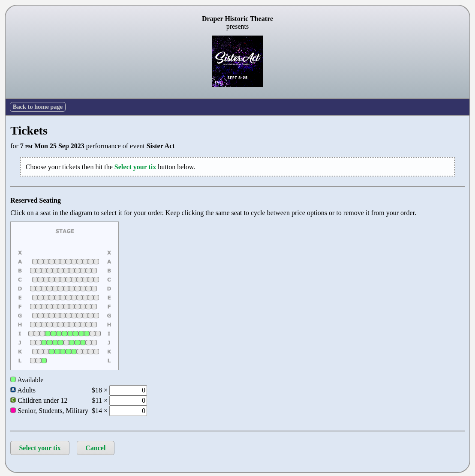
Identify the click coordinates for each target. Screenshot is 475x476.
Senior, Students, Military (49, 411)
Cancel (95, 448)
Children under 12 (39, 400)
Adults (23, 390)
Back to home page (38, 107)
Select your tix (40, 448)
